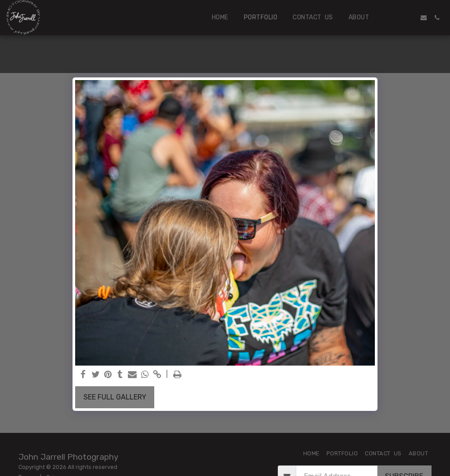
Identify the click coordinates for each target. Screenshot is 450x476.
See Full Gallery (115, 397)
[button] (397, 18)
